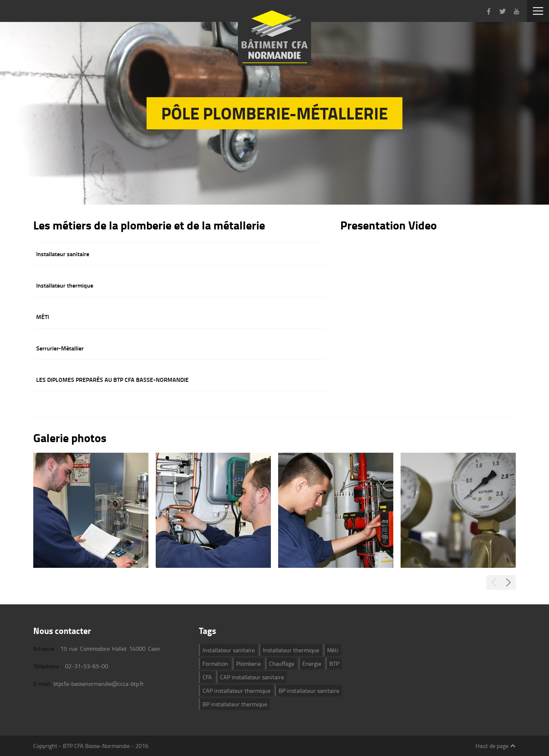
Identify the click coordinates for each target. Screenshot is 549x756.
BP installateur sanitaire (309, 691)
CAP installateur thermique (236, 691)
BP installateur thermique (235, 704)
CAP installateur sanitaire (252, 677)
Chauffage (282, 664)
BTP (334, 664)
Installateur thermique (291, 650)
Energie (312, 664)
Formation (215, 664)
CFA (207, 677)
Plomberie (249, 664)
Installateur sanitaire (229, 650)
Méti (333, 650)
